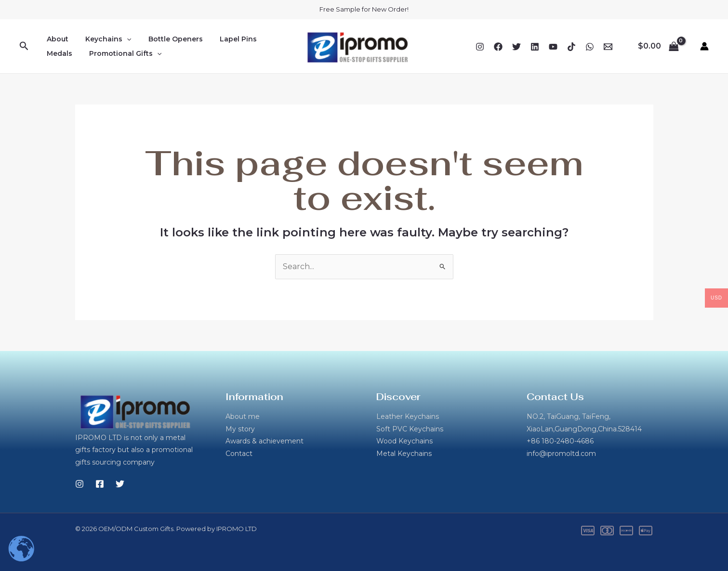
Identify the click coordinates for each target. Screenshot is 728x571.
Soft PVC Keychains (410, 429)
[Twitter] (516, 47)
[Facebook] (498, 47)
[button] (24, 46)
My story (240, 429)
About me (243, 416)
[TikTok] (571, 47)
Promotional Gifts (120, 53)
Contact (239, 454)
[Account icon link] (704, 46)
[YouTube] (553, 47)
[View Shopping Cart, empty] (658, 46)
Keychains (103, 39)
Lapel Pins (226, 39)
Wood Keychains (404, 441)
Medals (58, 53)
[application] (122, 39)
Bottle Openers (167, 39)
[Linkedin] (535, 47)
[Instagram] (480, 47)
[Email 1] (608, 47)
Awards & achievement (265, 441)
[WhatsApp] (590, 47)
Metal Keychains (404, 454)
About (56, 39)
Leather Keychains (408, 416)
